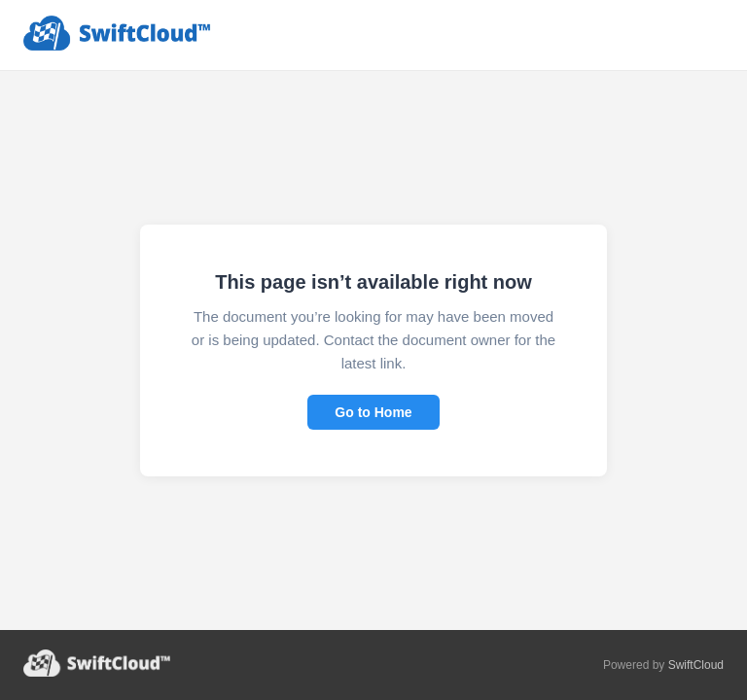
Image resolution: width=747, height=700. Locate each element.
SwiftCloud (696, 665)
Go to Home (373, 412)
